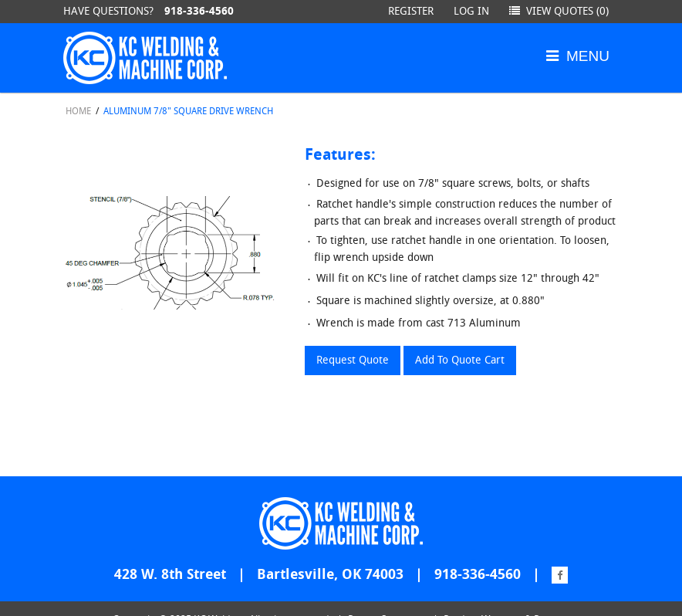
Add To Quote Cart (460, 360)
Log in (471, 11)
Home (78, 111)
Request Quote (353, 360)
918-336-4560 (199, 11)
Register (411, 11)
